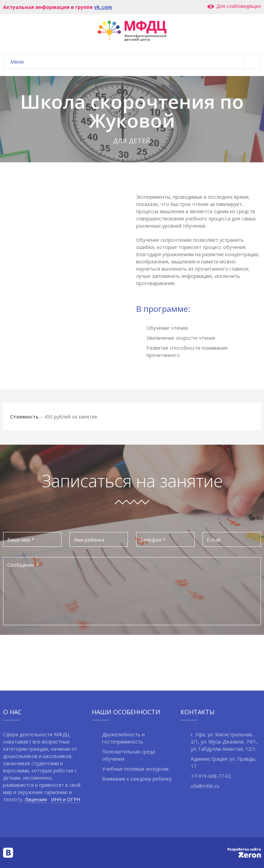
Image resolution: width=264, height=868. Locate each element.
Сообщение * (23, 565)
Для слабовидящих (234, 6)
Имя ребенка (89, 540)
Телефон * (153, 540)
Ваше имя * (21, 540)
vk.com (103, 7)
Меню (135, 62)
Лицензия (36, 799)
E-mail (213, 540)
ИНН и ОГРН (65, 799)
